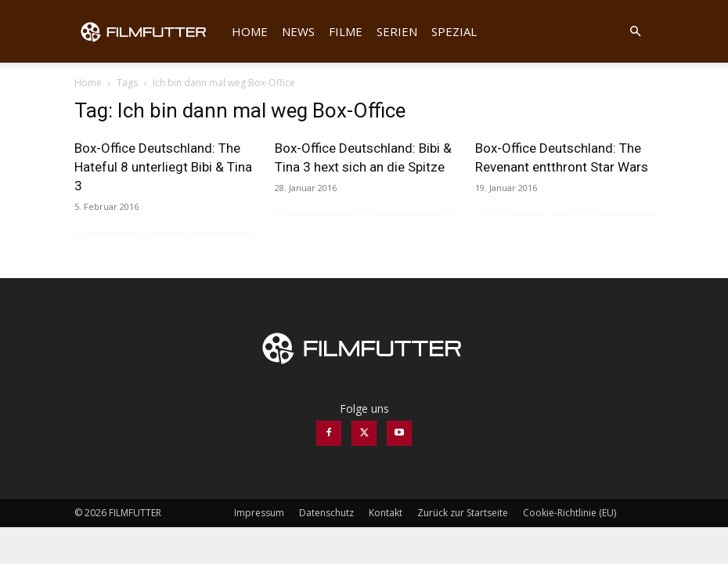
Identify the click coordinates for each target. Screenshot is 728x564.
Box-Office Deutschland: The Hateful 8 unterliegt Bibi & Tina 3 (163, 167)
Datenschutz (326, 513)
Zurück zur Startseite (463, 513)
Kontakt (386, 513)
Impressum (259, 513)
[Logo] (150, 31)
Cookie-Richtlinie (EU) (569, 513)
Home (250, 31)
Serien (397, 31)
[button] (635, 32)
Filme (346, 31)
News (298, 31)
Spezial (454, 31)
